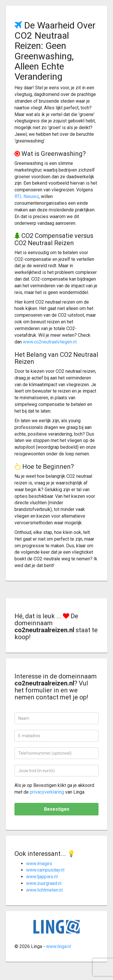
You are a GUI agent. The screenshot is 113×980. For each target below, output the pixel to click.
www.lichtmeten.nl (44, 890)
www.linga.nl (59, 946)
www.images (39, 864)
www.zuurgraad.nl (44, 883)
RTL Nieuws (27, 196)
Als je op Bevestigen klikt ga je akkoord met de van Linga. (54, 789)
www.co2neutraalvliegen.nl (50, 342)
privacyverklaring (47, 792)
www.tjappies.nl (42, 877)
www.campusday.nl (45, 870)
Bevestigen (57, 809)
